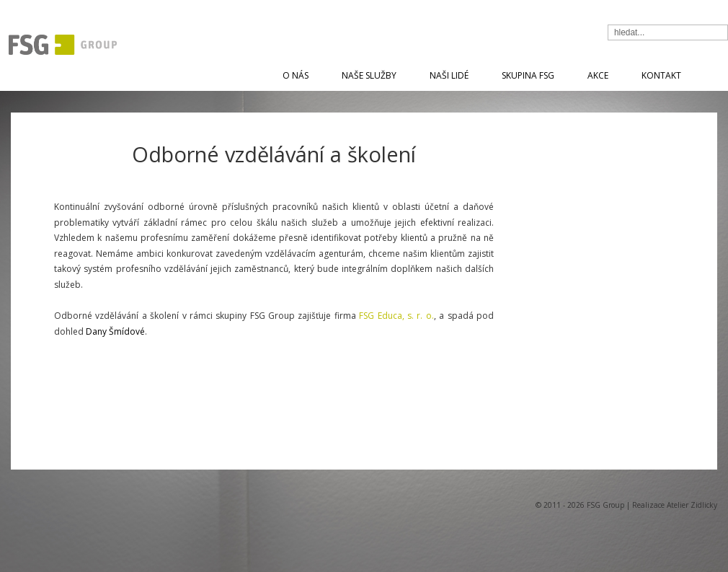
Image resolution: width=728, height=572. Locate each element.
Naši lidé (449, 75)
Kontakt (661, 75)
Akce (598, 75)
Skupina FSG (528, 75)
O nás (296, 75)
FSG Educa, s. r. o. (396, 316)
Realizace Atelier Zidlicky (675, 505)
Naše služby (369, 75)
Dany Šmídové (115, 331)
